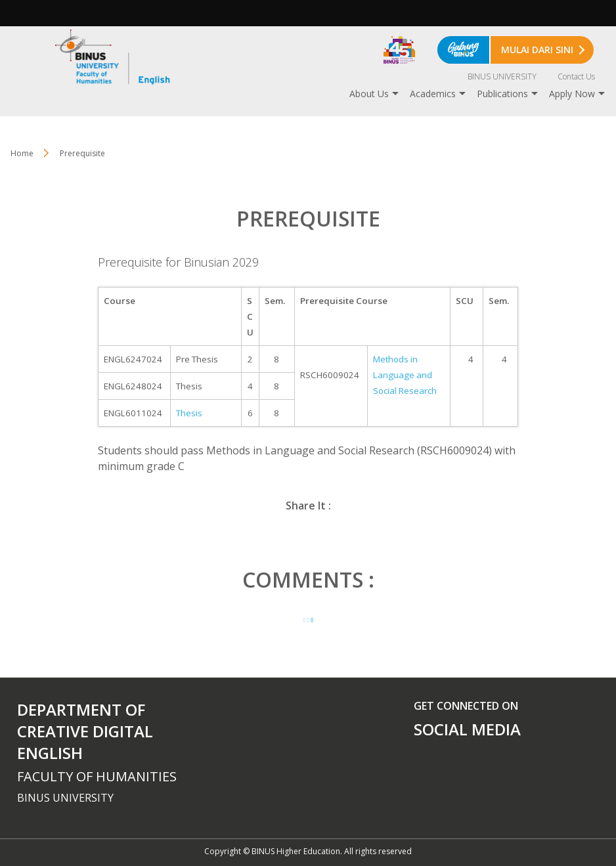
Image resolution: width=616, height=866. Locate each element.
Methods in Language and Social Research (405, 375)
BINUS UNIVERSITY (502, 76)
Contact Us (576, 76)
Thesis (189, 413)
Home (22, 153)
